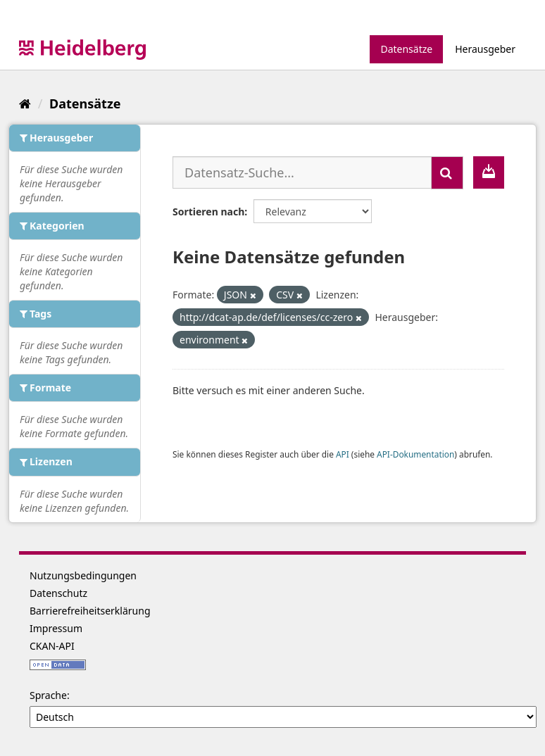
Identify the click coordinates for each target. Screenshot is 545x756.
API (343, 454)
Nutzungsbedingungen (83, 575)
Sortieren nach (208, 212)
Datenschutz (58, 593)
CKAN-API (52, 646)
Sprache (48, 695)
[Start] (25, 103)
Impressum (56, 628)
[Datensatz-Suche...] (302, 172)
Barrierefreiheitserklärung (90, 611)
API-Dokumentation (415, 454)
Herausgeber (485, 49)
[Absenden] (447, 173)
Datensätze (406, 49)
